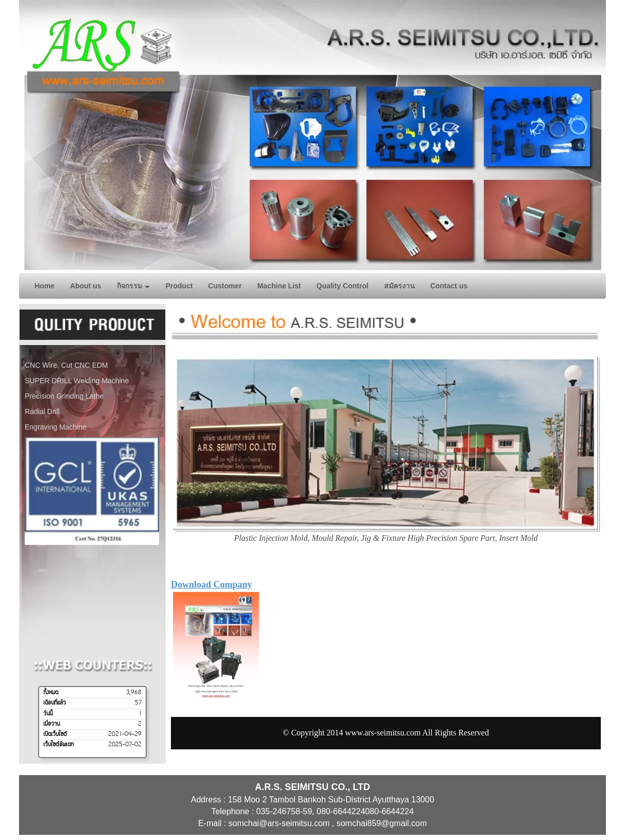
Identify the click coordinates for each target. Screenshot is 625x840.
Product (179, 286)
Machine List (279, 286)
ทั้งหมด (51, 693)
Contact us (449, 286)
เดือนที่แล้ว (55, 703)
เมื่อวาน (51, 724)
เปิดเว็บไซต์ (55, 734)
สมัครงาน (400, 286)
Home (45, 286)
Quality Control (343, 286)
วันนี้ (48, 714)
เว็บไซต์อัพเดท (58, 745)
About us (86, 286)
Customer (225, 286)
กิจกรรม (134, 286)
